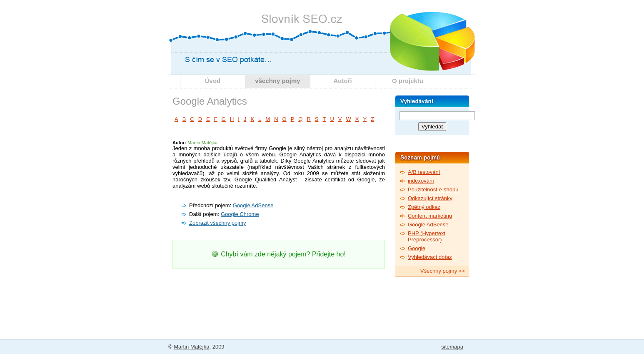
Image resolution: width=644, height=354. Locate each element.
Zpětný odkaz (424, 207)
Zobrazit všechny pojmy (218, 223)
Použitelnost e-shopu (433, 190)
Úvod (213, 81)
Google (417, 248)
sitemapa (452, 347)
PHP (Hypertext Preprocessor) (427, 236)
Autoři (342, 81)
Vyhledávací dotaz (430, 257)
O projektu (408, 81)
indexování (421, 181)
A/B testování (424, 172)
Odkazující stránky (430, 198)
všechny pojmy (277, 81)
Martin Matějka (202, 143)
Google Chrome (240, 214)
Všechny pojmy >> (443, 271)
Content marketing (430, 216)
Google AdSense (253, 205)
